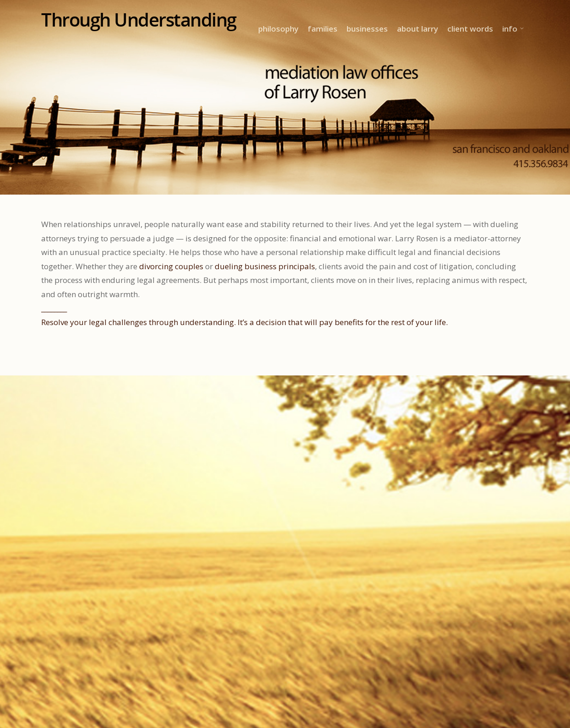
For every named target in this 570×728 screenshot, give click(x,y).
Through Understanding (139, 20)
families (323, 29)
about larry (418, 29)
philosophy (278, 29)
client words (470, 29)
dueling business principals (265, 266)
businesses (367, 29)
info (513, 29)
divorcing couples (171, 266)
